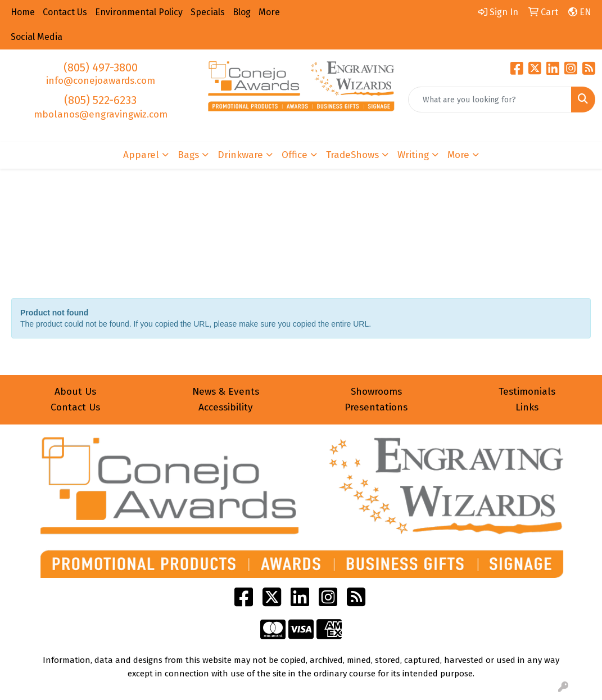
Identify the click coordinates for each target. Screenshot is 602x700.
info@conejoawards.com (101, 81)
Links (527, 407)
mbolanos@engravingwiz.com (101, 114)
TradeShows (352, 155)
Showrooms (376, 392)
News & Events (226, 392)
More (458, 155)
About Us (75, 392)
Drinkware (240, 155)
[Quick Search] (490, 100)
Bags (188, 155)
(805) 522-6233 (100, 100)
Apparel (141, 155)
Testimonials (527, 392)
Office (295, 155)
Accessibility (226, 407)
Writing (413, 155)
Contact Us (75, 407)
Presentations (376, 407)
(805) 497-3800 (101, 67)
